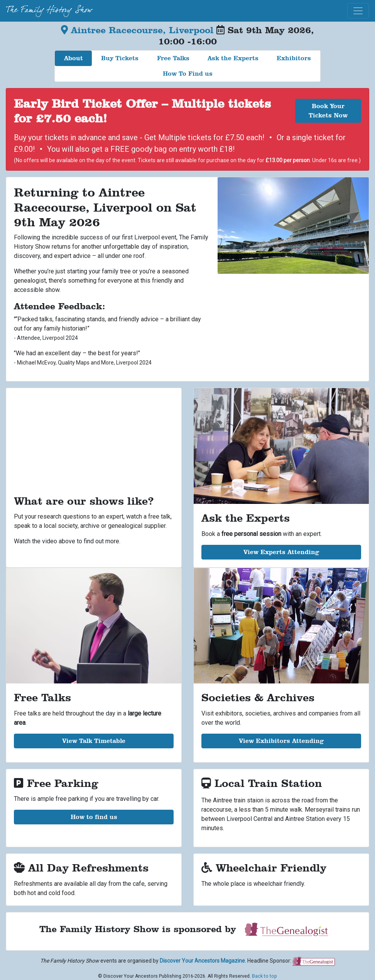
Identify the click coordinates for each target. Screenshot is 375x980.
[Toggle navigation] (358, 11)
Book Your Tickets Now (328, 111)
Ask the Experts (233, 58)
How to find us (94, 817)
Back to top (264, 976)
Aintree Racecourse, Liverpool (139, 30)
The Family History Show (49, 11)
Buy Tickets (120, 58)
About (73, 58)
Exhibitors (294, 58)
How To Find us (188, 74)
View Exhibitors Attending (281, 741)
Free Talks (173, 58)
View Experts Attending (281, 552)
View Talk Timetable (94, 741)
